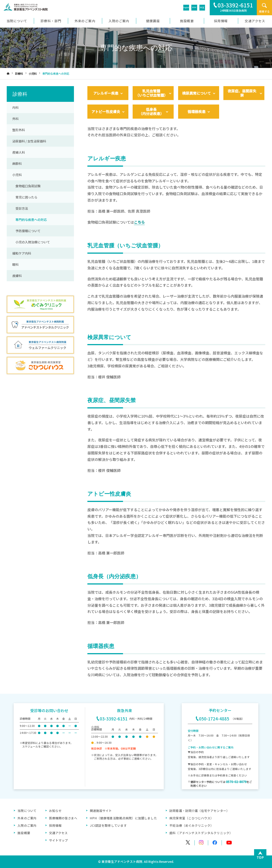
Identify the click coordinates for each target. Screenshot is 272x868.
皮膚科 (17, 276)
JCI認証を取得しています (108, 825)
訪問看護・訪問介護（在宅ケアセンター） (199, 811)
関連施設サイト (101, 811)
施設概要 (24, 833)
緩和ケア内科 (22, 253)
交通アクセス (58, 833)
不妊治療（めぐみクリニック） (191, 825)
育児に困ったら (25, 197)
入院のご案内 (27, 825)
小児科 (17, 175)
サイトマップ (58, 840)
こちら (139, 222)
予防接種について (26, 231)
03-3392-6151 (112, 719)
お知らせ (55, 811)
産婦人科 (19, 152)
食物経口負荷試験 (26, 186)
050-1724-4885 (213, 719)
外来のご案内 (27, 818)
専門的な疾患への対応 (30, 220)
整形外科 (19, 130)
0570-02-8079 (236, 782)
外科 (15, 119)
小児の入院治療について (31, 242)
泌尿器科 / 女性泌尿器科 (29, 141)
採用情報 (55, 825)
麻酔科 (17, 164)
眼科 (15, 264)
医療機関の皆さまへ (63, 818)
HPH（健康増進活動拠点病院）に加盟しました (123, 818)
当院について (27, 811)
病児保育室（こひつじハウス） (191, 818)
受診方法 (20, 208)
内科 (15, 107)
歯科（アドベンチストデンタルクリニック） (201, 833)
